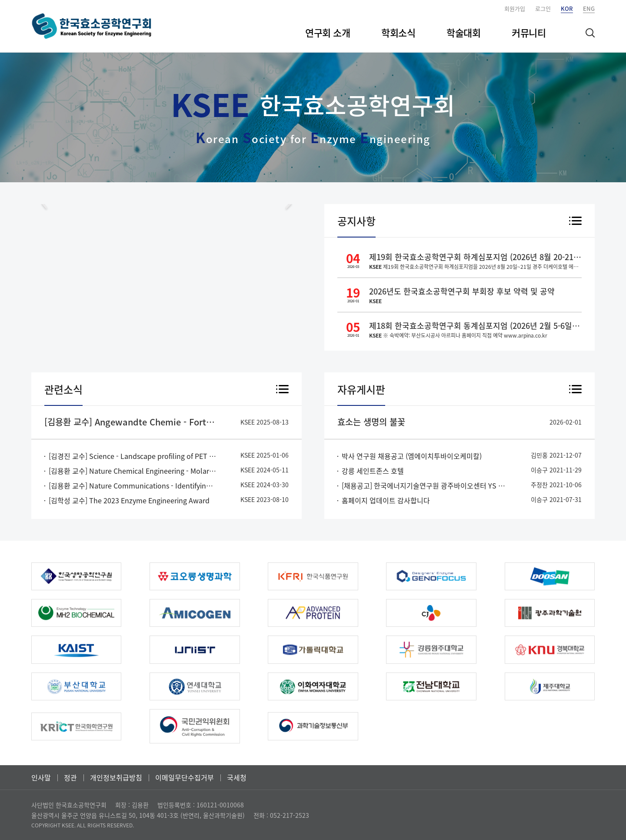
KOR (567, 8)
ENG (589, 8)
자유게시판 (361, 389)
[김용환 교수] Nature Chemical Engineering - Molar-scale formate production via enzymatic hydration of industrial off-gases (133, 471)
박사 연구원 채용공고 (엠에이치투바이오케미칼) (412, 456)
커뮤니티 (529, 32)
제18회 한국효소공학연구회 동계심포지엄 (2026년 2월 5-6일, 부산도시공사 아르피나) (475, 326)
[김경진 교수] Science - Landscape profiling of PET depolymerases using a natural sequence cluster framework (133, 456)
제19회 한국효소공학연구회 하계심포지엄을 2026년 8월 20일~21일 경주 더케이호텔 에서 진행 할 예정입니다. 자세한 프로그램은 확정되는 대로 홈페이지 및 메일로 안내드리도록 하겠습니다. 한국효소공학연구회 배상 (475, 267)
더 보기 (575, 221)
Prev (44, 204)
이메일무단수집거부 (185, 777)
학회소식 (398, 32)
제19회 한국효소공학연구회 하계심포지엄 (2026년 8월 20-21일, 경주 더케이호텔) (475, 257)
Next (289, 204)
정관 (70, 777)
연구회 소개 (328, 32)
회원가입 (515, 8)
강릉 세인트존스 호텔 (373, 471)
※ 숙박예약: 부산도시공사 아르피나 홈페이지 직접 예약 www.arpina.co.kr (458, 335)
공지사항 (356, 221)
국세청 (237, 777)
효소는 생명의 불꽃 (371, 422)
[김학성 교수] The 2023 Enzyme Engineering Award (129, 500)
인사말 (41, 777)
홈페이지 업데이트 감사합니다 (386, 500)
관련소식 (63, 389)
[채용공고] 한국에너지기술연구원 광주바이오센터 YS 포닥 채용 (426, 485)
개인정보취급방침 (116, 777)
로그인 (543, 8)
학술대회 (463, 32)
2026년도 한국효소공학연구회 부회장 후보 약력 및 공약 (462, 291)
